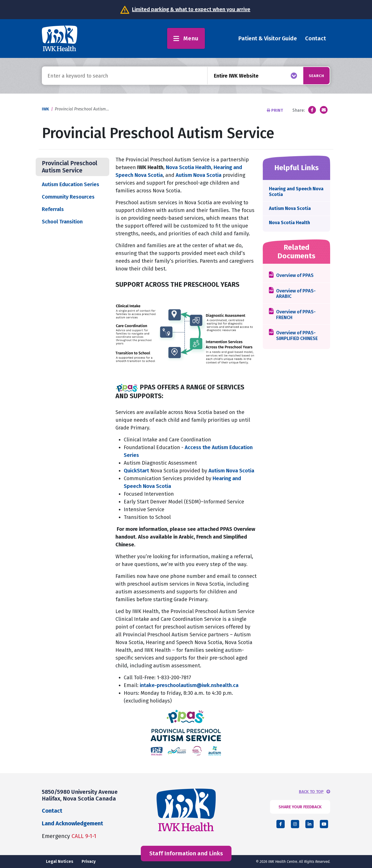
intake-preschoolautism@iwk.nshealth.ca (189, 685)
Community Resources (68, 197)
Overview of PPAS (295, 276)
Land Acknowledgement (72, 823)
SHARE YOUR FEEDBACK (300, 807)
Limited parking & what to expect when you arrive (191, 9)
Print (276, 110)
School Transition (62, 222)
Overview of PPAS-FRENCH (296, 315)
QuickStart (136, 471)
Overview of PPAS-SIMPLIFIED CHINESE (297, 336)
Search (310, 76)
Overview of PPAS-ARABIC (296, 294)
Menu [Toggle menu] (186, 38)
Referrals (53, 209)
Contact (316, 38)
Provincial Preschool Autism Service (69, 167)
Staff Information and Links (186, 853)
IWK (45, 109)
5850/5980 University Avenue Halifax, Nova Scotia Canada (80, 795)
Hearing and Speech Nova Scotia (296, 192)
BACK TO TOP (311, 792)
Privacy (89, 861)
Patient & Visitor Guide (268, 38)
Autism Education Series (71, 184)
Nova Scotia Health (188, 167)
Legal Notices (60, 861)
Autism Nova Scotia (199, 175)
